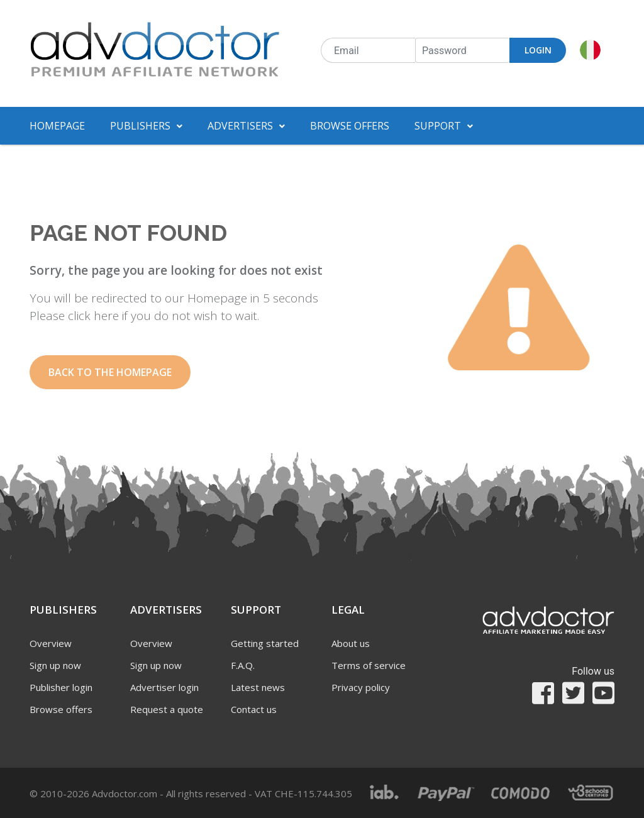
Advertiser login (164, 687)
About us (351, 643)
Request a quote (167, 709)
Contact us (254, 709)
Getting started (265, 643)
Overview (51, 643)
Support (444, 126)
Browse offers (350, 126)
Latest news (258, 687)
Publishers (146, 126)
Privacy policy (361, 687)
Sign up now (55, 665)
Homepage (57, 126)
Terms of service (369, 665)
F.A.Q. (243, 665)
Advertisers (246, 126)
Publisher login (61, 687)
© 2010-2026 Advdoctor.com (191, 793)
